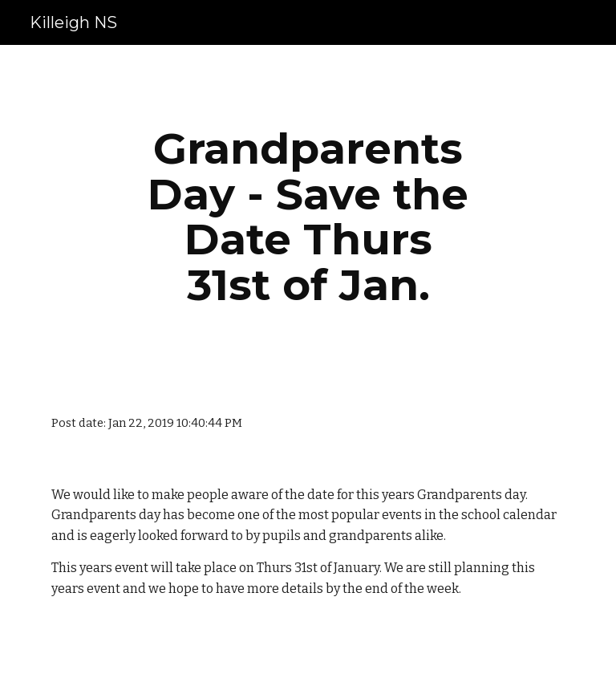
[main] (308, 217)
